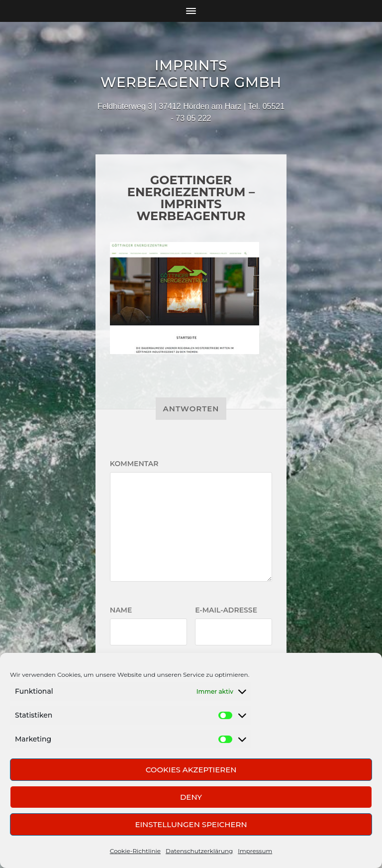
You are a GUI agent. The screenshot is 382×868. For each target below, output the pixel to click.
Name (121, 610)
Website (127, 660)
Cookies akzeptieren (191, 770)
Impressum (255, 851)
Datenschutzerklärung (199, 851)
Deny (191, 797)
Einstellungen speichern (191, 824)
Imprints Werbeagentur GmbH (191, 74)
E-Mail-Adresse (226, 610)
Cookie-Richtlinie (135, 851)
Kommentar (134, 464)
